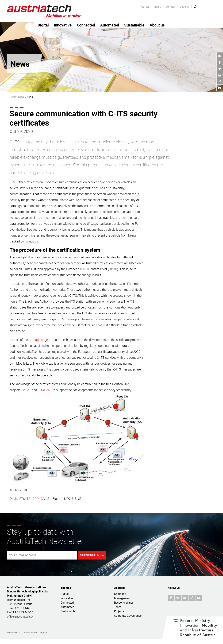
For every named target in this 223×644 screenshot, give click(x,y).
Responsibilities (124, 603)
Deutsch (184, 7)
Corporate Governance (128, 616)
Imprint (43, 633)
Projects (119, 611)
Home (13, 97)
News (21, 97)
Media (157, 7)
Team (118, 607)
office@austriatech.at (20, 617)
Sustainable (134, 25)
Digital (43, 25)
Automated (110, 25)
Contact (170, 7)
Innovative (63, 25)
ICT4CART (45, 390)
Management (122, 598)
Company (120, 594)
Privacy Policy (30, 633)
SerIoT (26, 390)
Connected (86, 25)
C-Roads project (39, 340)
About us (157, 25)
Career (145, 7)
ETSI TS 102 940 (31, 499)
